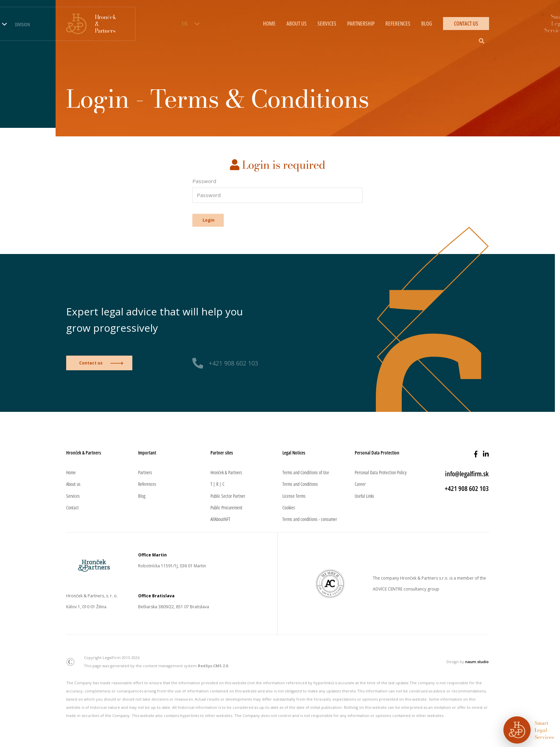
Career (360, 484)
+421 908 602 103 (233, 363)
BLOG (427, 24)
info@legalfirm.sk (467, 474)
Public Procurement (226, 507)
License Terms (294, 496)
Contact (72, 507)
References (147, 484)
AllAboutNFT (220, 519)
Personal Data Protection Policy (381, 472)
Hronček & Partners (226, 472)
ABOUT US (297, 24)
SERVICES (327, 24)
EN (185, 24)
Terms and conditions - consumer (310, 519)
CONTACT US (466, 24)
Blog (142, 496)
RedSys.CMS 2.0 (213, 666)
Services (73, 496)
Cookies (289, 507)
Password (204, 181)
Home (71, 472)
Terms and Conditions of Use (306, 472)
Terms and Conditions (300, 484)
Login (209, 220)
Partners (145, 472)
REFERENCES (398, 24)
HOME (269, 24)
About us (73, 484)
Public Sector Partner (228, 496)
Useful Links (364, 496)
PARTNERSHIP (361, 24)
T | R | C (217, 484)
